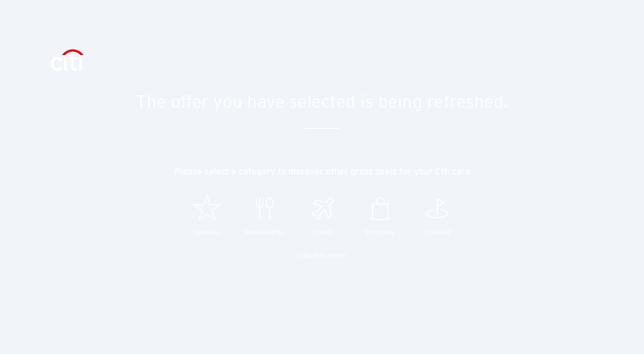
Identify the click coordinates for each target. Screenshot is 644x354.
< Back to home (322, 256)
